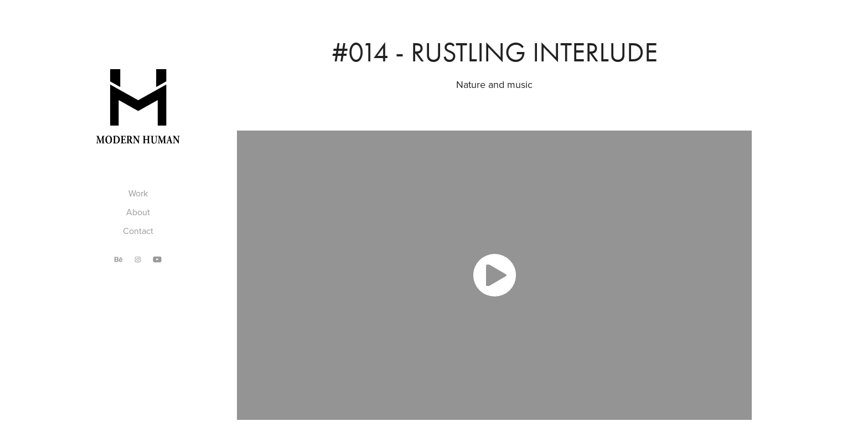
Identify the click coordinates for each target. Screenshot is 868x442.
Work (138, 193)
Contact (138, 231)
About (138, 212)
